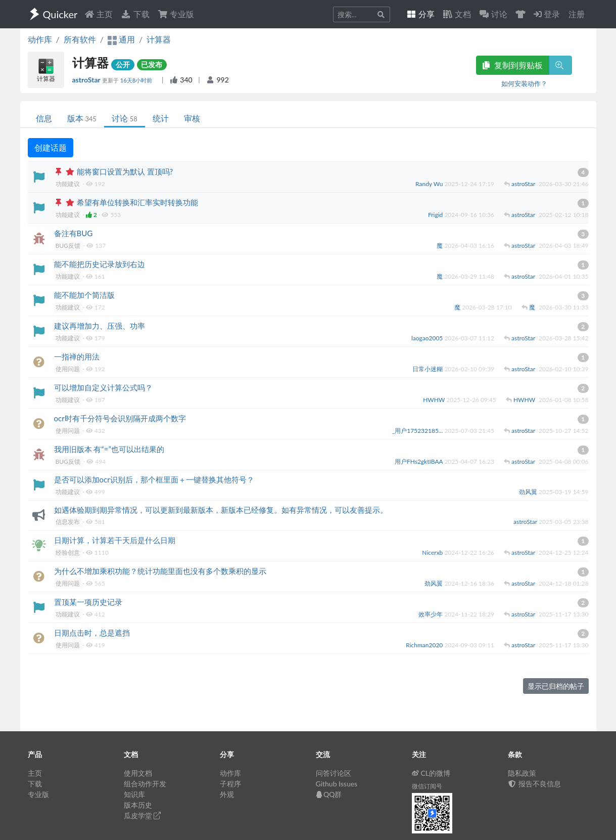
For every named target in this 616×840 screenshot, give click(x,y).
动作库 (40, 39)
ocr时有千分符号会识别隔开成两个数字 (120, 418)
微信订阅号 (427, 786)
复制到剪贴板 (512, 65)
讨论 (125, 118)
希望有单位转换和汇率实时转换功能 (137, 202)
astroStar (87, 80)
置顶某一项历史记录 (88, 602)
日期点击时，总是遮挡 (92, 633)
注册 (577, 14)
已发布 (152, 64)
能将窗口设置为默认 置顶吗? (125, 171)
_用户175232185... (418, 431)
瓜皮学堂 (143, 815)
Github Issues (337, 784)
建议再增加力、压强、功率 (100, 326)
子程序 (230, 784)
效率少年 (431, 614)
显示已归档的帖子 (556, 686)
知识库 (134, 794)
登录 (547, 14)
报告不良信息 (535, 784)
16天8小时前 (137, 80)
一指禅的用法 (77, 357)
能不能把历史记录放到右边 (100, 264)
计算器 (159, 39)
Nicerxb (433, 552)
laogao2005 (428, 338)
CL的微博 (431, 773)
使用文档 (138, 773)
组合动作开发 (145, 784)
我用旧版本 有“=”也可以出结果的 (109, 449)
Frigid (436, 215)
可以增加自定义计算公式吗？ (103, 387)
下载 (135, 14)
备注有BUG (74, 233)
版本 (82, 118)
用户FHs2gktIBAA (419, 461)
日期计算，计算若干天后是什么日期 (115, 540)
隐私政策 (522, 773)
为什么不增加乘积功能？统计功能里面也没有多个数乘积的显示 (160, 571)
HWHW (435, 400)
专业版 (176, 14)
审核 (192, 118)
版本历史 (138, 805)
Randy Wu (430, 184)
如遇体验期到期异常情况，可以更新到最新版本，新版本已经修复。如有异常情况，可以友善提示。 (221, 510)
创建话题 (51, 147)
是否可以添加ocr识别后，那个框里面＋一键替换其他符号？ (154, 479)
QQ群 (329, 794)
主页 (99, 14)
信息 (44, 118)
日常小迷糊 (428, 369)
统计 (161, 118)
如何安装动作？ (524, 83)
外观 (227, 794)
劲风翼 (529, 492)
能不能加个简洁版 (84, 295)
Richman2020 (425, 645)
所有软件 (80, 39)
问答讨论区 (334, 773)
